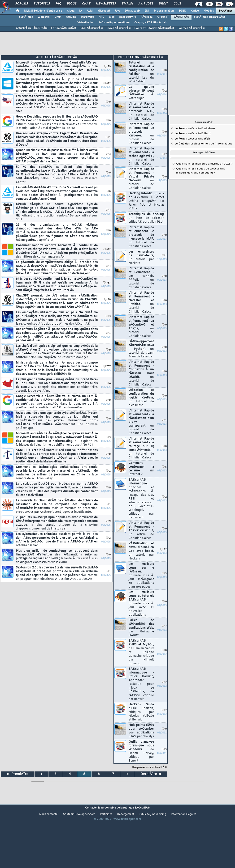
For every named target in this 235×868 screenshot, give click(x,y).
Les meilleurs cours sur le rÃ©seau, (141, 576)
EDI (147, 11)
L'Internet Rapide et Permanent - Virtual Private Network (141, 179)
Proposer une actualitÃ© (150, 768)
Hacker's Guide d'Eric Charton (141, 712)
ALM (90, 11)
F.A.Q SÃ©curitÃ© (91, 28)
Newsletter (106, 4)
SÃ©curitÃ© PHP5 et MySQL (141, 652)
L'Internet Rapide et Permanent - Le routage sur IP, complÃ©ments (141, 448)
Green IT (163, 17)
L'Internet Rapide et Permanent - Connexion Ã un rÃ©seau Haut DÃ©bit (141, 373)
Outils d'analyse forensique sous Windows (141, 751)
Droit (163, 4)
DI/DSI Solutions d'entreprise (43, 11)
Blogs (72, 4)
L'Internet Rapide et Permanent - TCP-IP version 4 (141, 531)
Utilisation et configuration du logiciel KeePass (141, 398)
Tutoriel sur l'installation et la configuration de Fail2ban (141, 72)
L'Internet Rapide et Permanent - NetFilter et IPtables (141, 302)
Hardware (87, 17)
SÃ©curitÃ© (181, 17)
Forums (22, 4)
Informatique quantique (114, 23)
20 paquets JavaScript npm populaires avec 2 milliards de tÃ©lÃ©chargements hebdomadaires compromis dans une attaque (57, 523)
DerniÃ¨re (151, 774)
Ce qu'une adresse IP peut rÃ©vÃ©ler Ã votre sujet (141, 93)
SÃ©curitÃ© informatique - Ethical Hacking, (141, 684)
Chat (86, 4)
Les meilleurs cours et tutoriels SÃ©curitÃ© (141, 604)
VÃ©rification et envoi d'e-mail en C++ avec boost (141, 551)
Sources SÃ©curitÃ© (191, 28)
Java (117, 11)
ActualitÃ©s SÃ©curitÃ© (32, 28)
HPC (101, 17)
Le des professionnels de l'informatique (204, 144)
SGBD (182, 11)
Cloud (71, 11)
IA (81, 11)
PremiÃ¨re (17, 774)
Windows (44, 17)
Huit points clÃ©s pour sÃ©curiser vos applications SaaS (141, 731)
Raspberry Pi (127, 17)
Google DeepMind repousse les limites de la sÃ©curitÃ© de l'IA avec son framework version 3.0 (57, 123)
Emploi (127, 4)
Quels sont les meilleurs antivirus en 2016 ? (204, 164)
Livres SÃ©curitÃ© (118, 28)
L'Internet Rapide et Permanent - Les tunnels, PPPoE (141, 278)
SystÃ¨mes (226, 11)
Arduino (71, 17)
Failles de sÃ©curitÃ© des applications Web (141, 628)
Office (195, 11)
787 (107, 283)
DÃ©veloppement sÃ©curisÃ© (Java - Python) (141, 349)
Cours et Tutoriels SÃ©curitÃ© (154, 28)
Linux (58, 17)
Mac (112, 17)
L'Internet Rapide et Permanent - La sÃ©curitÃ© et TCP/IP (141, 327)
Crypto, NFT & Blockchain (151, 23)
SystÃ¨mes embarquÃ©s (210, 17)
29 (107, 67)
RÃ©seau (146, 17)
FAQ (58, 4)
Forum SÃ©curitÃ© (63, 28)
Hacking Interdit (146, 201)
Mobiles (209, 11)
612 (107, 83)
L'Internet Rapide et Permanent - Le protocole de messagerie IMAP (141, 237)
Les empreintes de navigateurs (141, 258)
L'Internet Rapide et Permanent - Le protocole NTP (141, 111)
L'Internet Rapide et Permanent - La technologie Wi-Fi (141, 156)
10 (107, 300)
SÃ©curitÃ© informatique (141, 499)
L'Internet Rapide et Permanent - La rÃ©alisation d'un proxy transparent (141, 422)
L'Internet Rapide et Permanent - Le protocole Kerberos (141, 134)
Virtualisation (86, 23)
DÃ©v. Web (132, 11)
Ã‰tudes (146, 4)
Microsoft (104, 11)
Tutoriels (42, 4)
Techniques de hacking (146, 218)
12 (163, 549)
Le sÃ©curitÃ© (195, 129)
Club (177, 4)
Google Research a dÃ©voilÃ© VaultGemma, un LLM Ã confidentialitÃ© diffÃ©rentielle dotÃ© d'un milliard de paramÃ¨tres (57, 402)
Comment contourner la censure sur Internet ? (141, 469)
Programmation (164, 11)
